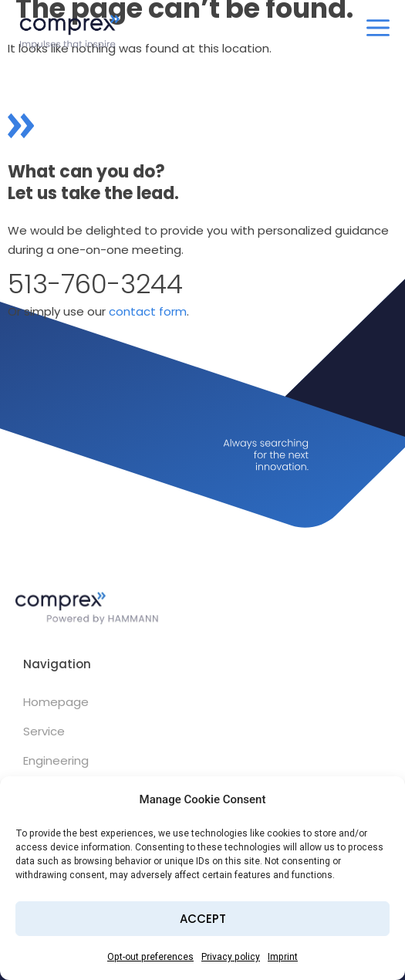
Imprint (283, 957)
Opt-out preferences (150, 957)
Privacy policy (231, 957)
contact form (148, 311)
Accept (203, 919)
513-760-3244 (95, 284)
